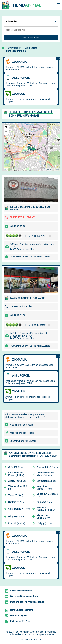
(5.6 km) (45, 474)
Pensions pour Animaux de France (27, 602)
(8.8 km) (45, 502)
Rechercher (31, 38)
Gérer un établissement (21, 610)
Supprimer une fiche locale (23, 441)
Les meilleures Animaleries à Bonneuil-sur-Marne (31, 114)
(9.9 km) (44, 517)
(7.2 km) (16, 495)
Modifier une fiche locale (22, 433)
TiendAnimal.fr (13, 48)
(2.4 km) (16, 467)
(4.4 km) (16, 474)
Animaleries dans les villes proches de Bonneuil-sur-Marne (33, 455)
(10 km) (45, 523)
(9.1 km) (19, 509)
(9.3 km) (46, 509)
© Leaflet (48, 169)
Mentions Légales (19, 616)
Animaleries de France (21, 591)
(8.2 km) (17, 502)
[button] (33, 147)
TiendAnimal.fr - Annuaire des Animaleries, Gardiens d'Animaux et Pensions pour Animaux (32, 633)
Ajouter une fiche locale (21, 425)
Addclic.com (35, 639)
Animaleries (31, 48)
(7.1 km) (17, 481)
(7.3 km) (47, 495)
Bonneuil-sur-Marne (16, 51)
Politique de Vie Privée (21, 621)
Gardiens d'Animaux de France (25, 596)
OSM (57, 169)
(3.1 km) (47, 467)
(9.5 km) (16, 517)
